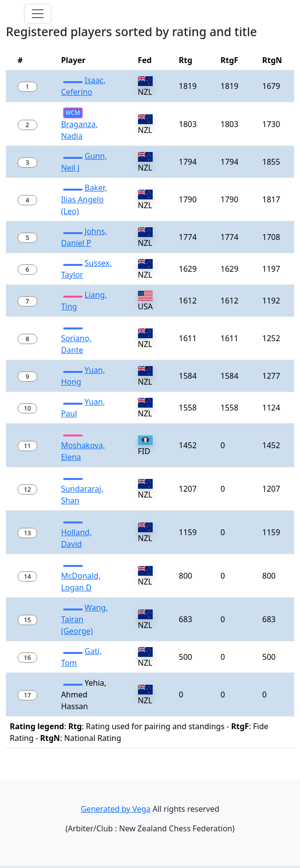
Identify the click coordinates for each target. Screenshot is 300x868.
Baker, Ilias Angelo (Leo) (84, 199)
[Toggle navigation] (38, 14)
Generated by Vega (116, 809)
